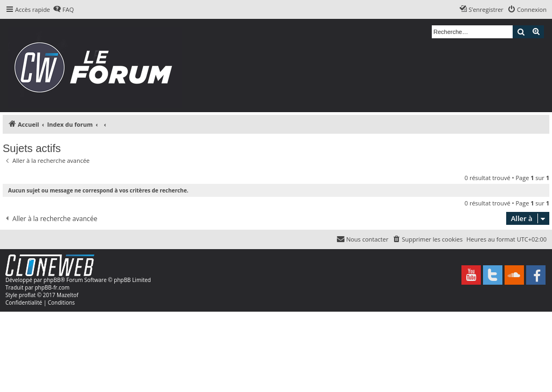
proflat (27, 295)
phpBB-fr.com (52, 287)
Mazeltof (67, 295)
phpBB (52, 280)
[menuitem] (63, 10)
